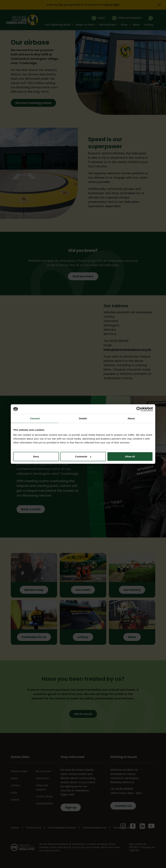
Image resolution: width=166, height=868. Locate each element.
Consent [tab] (35, 418)
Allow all (130, 456)
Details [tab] (83, 418)
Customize (83, 456)
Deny (36, 456)
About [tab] (131, 418)
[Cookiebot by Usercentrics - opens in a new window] (139, 409)
